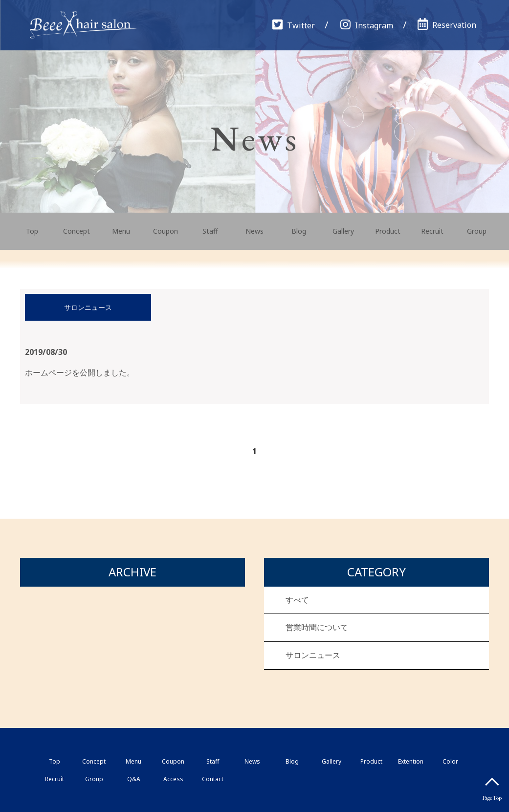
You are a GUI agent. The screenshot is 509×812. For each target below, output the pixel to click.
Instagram (367, 25)
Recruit (432, 231)
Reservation (447, 25)
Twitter (294, 25)
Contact (213, 779)
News (254, 231)
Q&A (134, 779)
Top (32, 231)
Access (173, 779)
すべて (297, 600)
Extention (411, 761)
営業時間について (317, 627)
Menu (121, 231)
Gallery (343, 231)
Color (450, 761)
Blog (299, 231)
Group (477, 231)
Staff (210, 231)
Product (388, 231)
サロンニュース (313, 655)
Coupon (166, 231)
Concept (77, 231)
